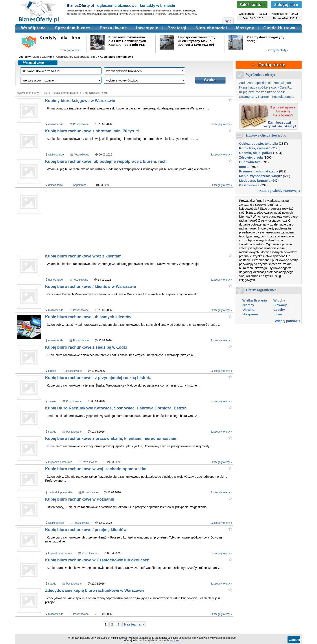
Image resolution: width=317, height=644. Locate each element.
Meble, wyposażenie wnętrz (261, 176)
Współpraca (33, 28)
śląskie (52, 401)
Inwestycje (147, 28)
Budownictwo (250, 162)
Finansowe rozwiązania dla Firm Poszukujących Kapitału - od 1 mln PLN (127, 41)
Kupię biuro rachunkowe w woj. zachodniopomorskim (96, 469)
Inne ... (244, 167)
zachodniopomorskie (60, 492)
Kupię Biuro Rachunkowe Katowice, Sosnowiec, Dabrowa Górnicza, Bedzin (116, 408)
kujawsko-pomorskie (60, 462)
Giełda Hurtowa (279, 28)
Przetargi (177, 28)
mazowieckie (56, 124)
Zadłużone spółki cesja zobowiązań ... (267, 83)
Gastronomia (249, 185)
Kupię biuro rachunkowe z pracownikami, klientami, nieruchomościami (112, 439)
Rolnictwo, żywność (255, 148)
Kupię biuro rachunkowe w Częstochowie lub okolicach (97, 560)
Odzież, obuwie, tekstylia (259, 143)
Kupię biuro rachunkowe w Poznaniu (80, 499)
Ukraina (248, 310)
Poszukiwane (113, 28)
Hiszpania (250, 314)
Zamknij (294, 640)
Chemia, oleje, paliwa (256, 153)
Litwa (278, 314)
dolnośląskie (55, 185)
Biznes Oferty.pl (42, 57)
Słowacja (280, 305)
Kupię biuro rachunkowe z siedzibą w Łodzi (86, 347)
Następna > (134, 624)
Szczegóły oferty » (221, 124)
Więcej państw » (288, 321)
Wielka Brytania (255, 300)
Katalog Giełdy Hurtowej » (280, 191)
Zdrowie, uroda (251, 157)
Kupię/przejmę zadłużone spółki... (264, 92)
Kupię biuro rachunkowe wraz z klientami (84, 256)
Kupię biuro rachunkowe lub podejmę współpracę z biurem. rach (106, 161)
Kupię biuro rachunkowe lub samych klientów (88, 317)
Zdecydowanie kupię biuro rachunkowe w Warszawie (95, 590)
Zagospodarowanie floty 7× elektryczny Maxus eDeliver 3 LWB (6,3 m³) (196, 41)
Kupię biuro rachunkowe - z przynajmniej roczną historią (98, 378)
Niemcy (248, 305)
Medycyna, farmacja (255, 180)
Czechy (279, 310)
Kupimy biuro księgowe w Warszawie (80, 101)
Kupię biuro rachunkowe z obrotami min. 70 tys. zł (92, 131)
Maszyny (245, 28)
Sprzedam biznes (73, 28)
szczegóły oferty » (71, 50)
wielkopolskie (56, 155)
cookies (175, 640)
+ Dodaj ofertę (269, 65)
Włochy (279, 300)
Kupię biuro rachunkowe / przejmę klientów (86, 530)
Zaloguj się (286, 5)
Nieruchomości (211, 28)
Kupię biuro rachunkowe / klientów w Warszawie (90, 287)
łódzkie (52, 371)
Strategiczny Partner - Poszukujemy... (267, 97)
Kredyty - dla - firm (60, 38)
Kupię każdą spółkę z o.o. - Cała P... (265, 87)
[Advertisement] (130, 220)
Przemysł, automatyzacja (259, 171)
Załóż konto (252, 5)
